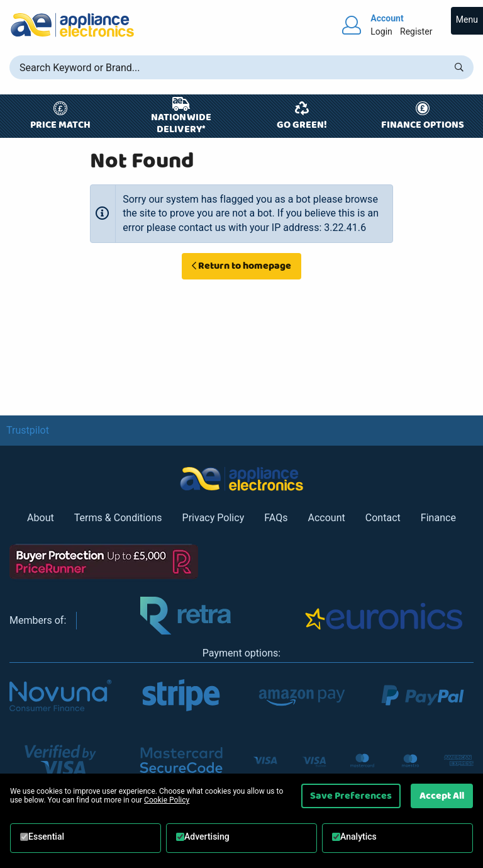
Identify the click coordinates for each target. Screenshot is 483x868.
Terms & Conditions (118, 518)
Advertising (207, 837)
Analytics (358, 837)
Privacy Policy (214, 518)
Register (416, 31)
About (41, 518)
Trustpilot (28, 430)
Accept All (442, 796)
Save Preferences (351, 796)
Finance (438, 518)
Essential (46, 837)
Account (326, 518)
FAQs (276, 518)
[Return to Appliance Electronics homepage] (72, 25)
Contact (383, 518)
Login (381, 31)
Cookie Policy (167, 800)
